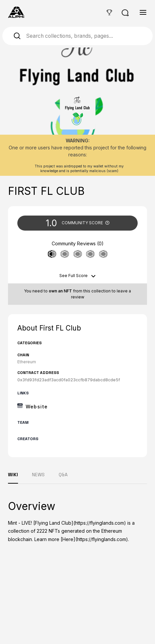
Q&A (63, 475)
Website (37, 407)
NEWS (38, 475)
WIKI (13, 475)
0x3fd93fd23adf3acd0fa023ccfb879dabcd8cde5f (69, 380)
